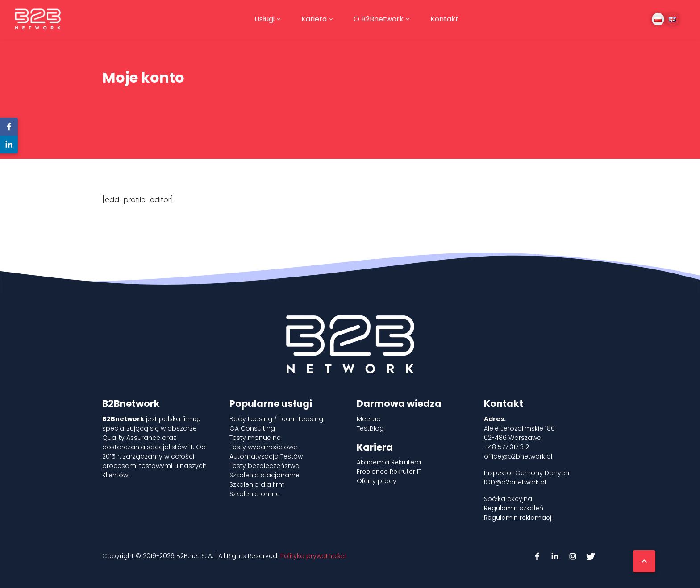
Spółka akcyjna (508, 499)
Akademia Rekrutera (389, 462)
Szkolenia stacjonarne (265, 475)
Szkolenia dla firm (257, 484)
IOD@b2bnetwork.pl (515, 482)
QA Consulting (252, 428)
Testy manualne (255, 438)
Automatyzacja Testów (266, 456)
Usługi (265, 19)
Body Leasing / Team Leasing (276, 419)
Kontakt (444, 19)
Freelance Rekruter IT (389, 472)
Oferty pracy (377, 481)
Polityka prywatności (313, 556)
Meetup (369, 419)
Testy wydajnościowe (263, 447)
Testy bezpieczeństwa (265, 466)
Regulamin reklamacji (518, 518)
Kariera (314, 19)
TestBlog (370, 428)
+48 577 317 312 (506, 447)
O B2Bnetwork (379, 19)
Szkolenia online (255, 494)
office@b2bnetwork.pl (518, 456)
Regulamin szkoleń (514, 508)
